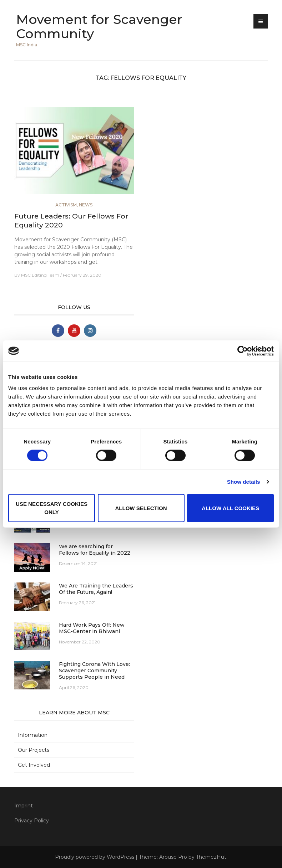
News (86, 205)
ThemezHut (211, 857)
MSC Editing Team (40, 275)
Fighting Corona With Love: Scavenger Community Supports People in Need (94, 671)
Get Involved (34, 765)
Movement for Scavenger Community (99, 26)
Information (33, 735)
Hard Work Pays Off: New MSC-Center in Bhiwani (92, 628)
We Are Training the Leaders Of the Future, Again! (96, 589)
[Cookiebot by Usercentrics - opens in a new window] (243, 351)
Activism (66, 205)
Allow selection (141, 508)
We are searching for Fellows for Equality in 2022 (95, 550)
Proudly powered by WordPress (95, 857)
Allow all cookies (230, 508)
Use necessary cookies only (52, 508)
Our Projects (34, 750)
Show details (244, 481)
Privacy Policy (32, 821)
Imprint (24, 806)
